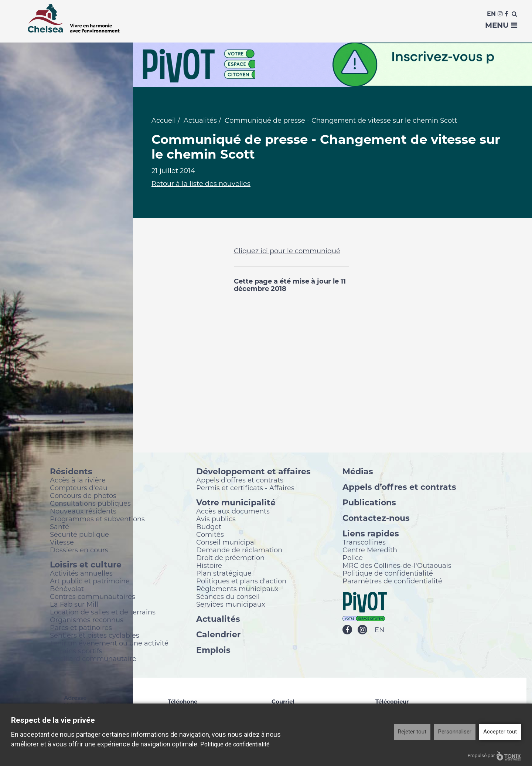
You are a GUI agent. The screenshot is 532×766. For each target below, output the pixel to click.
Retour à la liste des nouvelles (201, 184)
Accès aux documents (233, 511)
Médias (358, 472)
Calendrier (218, 635)
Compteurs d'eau (79, 488)
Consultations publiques (90, 504)
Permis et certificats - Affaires (245, 488)
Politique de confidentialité (388, 573)
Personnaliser (455, 732)
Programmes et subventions (97, 519)
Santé (59, 527)
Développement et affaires (253, 472)
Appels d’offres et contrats (399, 487)
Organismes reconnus (87, 620)
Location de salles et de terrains (103, 612)
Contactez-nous (376, 518)
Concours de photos (83, 496)
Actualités (200, 121)
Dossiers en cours (79, 550)
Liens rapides (371, 534)
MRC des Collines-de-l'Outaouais (397, 566)
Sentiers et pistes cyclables (95, 635)
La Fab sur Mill (74, 604)
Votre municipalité (236, 503)
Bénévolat (67, 589)
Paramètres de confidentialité (392, 581)
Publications (369, 503)
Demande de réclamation (239, 550)
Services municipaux (231, 604)
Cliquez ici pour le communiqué (287, 251)
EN (380, 630)
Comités (210, 535)
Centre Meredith (370, 550)
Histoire (209, 566)
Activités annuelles (81, 573)
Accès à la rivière (78, 480)
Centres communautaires (93, 597)
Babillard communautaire (93, 659)
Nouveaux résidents (83, 511)
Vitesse (62, 542)
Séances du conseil (228, 597)
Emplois (213, 650)
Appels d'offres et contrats (240, 480)
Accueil (164, 121)
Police (353, 558)
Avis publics (216, 519)
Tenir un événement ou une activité (109, 643)
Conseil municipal (226, 542)
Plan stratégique (224, 573)
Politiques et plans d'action (241, 581)
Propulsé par (494, 756)
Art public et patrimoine (90, 581)
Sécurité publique (79, 535)
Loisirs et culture (86, 565)
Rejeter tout (412, 732)
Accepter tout (500, 732)
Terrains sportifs (76, 651)
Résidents (71, 472)
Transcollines (364, 542)
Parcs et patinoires (81, 628)
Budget (209, 527)
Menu (501, 25)
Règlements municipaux (237, 589)
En (491, 14)
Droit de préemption (230, 558)
